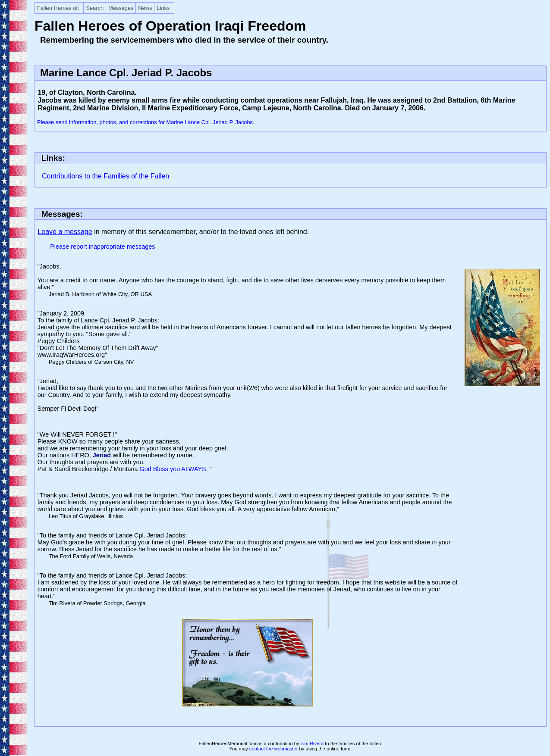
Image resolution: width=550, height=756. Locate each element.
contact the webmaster (274, 749)
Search (95, 8)
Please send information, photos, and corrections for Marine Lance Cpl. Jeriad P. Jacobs (145, 122)
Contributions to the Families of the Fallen (105, 176)
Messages (121, 8)
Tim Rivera (312, 744)
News (145, 8)
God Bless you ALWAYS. (175, 469)
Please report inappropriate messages (102, 247)
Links (163, 8)
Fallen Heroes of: (58, 8)
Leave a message (65, 232)
